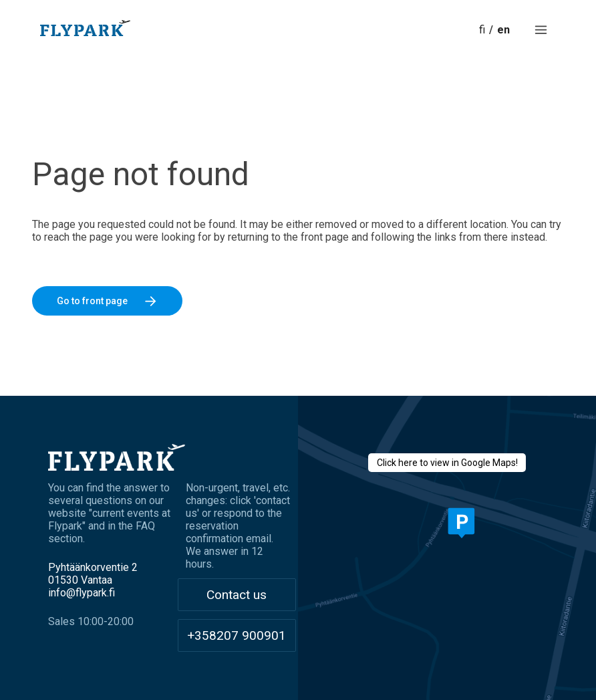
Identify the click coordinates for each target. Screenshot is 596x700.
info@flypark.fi (82, 593)
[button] (541, 30)
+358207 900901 (237, 635)
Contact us (237, 595)
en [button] (503, 30)
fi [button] (482, 30)
